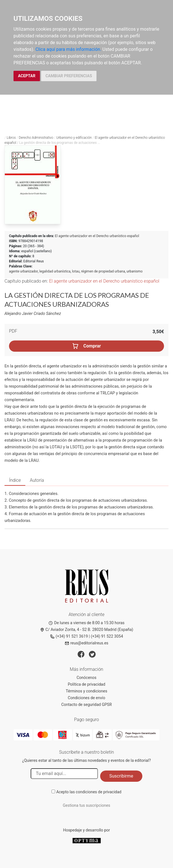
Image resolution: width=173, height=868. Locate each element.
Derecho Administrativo (36, 138)
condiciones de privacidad (98, 792)
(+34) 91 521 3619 (69, 636)
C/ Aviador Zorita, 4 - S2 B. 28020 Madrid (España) (87, 630)
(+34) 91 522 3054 (107, 636)
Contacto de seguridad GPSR (87, 705)
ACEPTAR (27, 76)
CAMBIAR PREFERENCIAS (69, 76)
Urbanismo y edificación (74, 138)
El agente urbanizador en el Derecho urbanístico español (97, 236)
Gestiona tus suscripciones (86, 805)
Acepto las (89, 792)
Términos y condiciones (86, 691)
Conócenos (86, 678)
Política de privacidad (86, 684)
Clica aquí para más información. (68, 49)
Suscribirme (121, 776)
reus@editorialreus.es (86, 643)
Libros (11, 138)
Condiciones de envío (86, 698)
